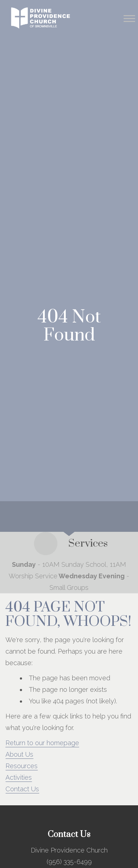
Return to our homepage (42, 743)
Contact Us (22, 789)
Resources (21, 766)
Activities (19, 777)
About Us (19, 754)
